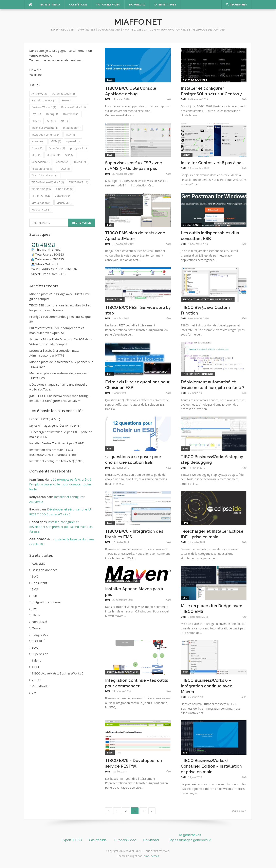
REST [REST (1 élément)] (36, 155)
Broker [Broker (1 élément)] (67, 100)
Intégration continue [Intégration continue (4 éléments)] (46, 135)
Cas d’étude (78, 5)
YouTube (36, 75)
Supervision (40, 654)
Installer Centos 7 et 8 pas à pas (212, 163)
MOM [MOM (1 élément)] (56, 141)
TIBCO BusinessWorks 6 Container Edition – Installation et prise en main (211, 766)
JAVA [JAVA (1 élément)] (70, 135)
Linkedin (35, 70)
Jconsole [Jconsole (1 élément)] (39, 141)
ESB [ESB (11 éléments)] (51, 121)
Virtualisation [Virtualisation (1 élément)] (41, 203)
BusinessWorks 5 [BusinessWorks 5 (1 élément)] (44, 107)
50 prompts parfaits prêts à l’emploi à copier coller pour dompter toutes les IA (60, 484)
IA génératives (165, 5)
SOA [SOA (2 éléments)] (70, 155)
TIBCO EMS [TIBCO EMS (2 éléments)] (65, 189)
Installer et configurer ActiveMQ (52, 461)
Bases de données (195, 80)
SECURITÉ (39, 641)
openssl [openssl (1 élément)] (73, 141)
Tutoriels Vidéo (108, 5)
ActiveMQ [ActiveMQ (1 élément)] (39, 94)
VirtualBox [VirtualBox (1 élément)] (63, 196)
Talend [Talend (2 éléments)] (80, 162)
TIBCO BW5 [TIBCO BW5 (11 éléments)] (79, 182)
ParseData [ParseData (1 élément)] (57, 148)
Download (137, 5)
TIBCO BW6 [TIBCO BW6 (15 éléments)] (41, 189)
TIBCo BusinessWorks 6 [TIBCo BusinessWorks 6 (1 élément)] (48, 182)
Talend (36, 660)
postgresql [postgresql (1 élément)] (78, 148)
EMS (110, 225)
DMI (108, 99)
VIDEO (36, 680)
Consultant (191, 225)
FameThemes (151, 856)
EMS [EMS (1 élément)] (36, 121)
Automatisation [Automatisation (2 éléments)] (63, 94)
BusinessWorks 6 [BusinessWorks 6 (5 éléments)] (73, 107)
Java (186, 523)
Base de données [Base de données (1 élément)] (44, 100)
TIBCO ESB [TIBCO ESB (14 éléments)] (41, 196)
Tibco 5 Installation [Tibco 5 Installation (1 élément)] (45, 175)
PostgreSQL (40, 634)
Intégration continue (198, 374)
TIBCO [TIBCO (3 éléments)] (64, 169)
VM (34, 693)
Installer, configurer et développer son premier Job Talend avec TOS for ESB (61, 527)
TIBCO (36, 667)
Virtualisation (41, 686)
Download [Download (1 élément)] (71, 114)
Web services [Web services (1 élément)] (41, 209)
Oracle (36, 628)
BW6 (110, 80)
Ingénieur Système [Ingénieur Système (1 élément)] (45, 128)
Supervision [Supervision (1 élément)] (41, 162)
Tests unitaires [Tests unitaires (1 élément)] (42, 169)
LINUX (187, 155)
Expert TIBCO (50, 5)
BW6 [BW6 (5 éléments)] (36, 114)
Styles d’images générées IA (49, 425)
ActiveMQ (39, 563)
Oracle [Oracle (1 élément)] (37, 148)
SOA (35, 647)
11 (245, 697)
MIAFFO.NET (138, 22)
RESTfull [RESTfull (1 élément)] (53, 155)
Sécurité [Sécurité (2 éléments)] (62, 162)
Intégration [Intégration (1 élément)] (72, 128)
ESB (109, 374)
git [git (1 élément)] (64, 121)
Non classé (115, 299)
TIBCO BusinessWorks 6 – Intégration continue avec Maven (207, 686)
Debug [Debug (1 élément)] (52, 114)
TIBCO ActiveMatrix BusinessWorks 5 (208, 299)
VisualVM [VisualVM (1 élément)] (64, 203)
